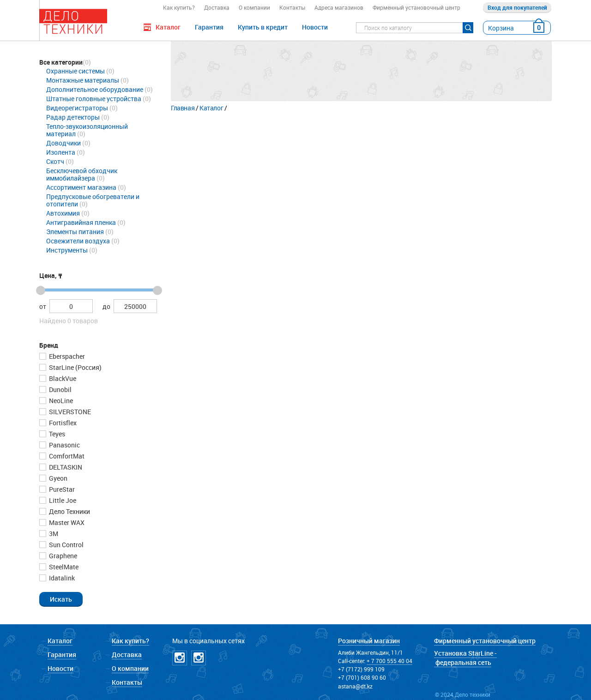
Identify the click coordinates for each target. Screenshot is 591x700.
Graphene (62, 556)
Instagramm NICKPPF (199, 658)
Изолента (61, 152)
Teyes (56, 434)
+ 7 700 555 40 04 (389, 661)
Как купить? (179, 7)
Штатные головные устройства (94, 99)
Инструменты (67, 250)
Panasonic (64, 445)
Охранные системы (75, 71)
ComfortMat (66, 456)
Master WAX (66, 522)
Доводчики (63, 143)
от (43, 306)
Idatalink (61, 578)
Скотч (55, 161)
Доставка (217, 7)
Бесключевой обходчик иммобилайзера (82, 174)
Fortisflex (62, 423)
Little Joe (62, 500)
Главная (183, 108)
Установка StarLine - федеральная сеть (465, 658)
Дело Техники (69, 511)
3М (53, 534)
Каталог (211, 108)
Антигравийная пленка (81, 222)
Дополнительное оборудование (95, 89)
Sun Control (66, 545)
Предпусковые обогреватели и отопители (93, 200)
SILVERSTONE (69, 412)
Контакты (292, 7)
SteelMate (63, 567)
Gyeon (57, 478)
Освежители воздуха (78, 241)
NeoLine (60, 401)
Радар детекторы (73, 117)
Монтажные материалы (83, 80)
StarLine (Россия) (75, 367)
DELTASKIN (65, 467)
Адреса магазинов (339, 7)
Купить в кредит (263, 27)
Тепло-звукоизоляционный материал (87, 130)
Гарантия (209, 27)
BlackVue (62, 378)
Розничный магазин (369, 641)
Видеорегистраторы (77, 108)
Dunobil (60, 389)
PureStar (61, 489)
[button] (61, 599)
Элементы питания (75, 232)
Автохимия (63, 213)
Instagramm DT (180, 658)
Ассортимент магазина (81, 187)
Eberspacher (66, 356)
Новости (315, 27)
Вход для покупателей (517, 7)
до (106, 306)
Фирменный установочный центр (416, 7)
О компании (254, 7)
